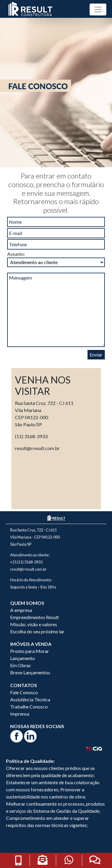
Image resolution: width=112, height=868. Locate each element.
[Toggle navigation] (98, 10)
